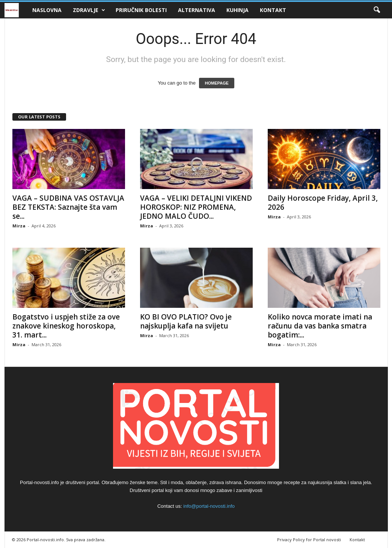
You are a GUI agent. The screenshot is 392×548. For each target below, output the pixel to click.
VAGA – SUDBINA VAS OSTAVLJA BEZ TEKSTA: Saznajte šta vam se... (68, 207)
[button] (377, 10)
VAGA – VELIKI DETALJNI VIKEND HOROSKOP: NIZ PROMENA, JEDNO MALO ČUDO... (196, 207)
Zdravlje (89, 10)
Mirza (19, 226)
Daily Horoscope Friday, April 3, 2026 (323, 203)
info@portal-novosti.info (209, 506)
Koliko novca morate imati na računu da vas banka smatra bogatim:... (320, 326)
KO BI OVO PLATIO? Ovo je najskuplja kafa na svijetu (186, 321)
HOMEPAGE (216, 83)
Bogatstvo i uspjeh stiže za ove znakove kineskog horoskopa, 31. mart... (66, 326)
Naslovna (47, 10)
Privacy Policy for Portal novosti (309, 540)
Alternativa (197, 10)
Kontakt (273, 10)
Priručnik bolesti (141, 10)
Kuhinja (237, 10)
